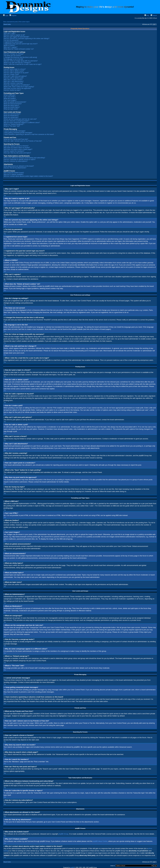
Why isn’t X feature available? (14, 174)
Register (13, 15)
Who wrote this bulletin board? (14, 173)
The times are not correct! (12, 56)
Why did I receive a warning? (13, 83)
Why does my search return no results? (17, 148)
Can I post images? (10, 100)
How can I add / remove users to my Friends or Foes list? (23, 141)
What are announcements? (13, 104)
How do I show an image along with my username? (21, 61)
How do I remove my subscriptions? (16, 161)
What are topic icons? (11, 109)
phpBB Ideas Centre (100, 841)
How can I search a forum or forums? (16, 146)
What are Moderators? (11, 116)
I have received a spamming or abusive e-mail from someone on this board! (29, 134)
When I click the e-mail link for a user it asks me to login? (23, 64)
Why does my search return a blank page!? (18, 149)
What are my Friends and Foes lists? (16, 139)
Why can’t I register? (11, 47)
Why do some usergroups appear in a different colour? (22, 123)
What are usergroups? (11, 117)
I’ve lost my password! (11, 40)
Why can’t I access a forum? (13, 80)
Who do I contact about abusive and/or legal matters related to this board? (28, 176)
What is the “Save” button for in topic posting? (19, 87)
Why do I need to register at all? (14, 35)
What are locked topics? (12, 107)
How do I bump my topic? (12, 90)
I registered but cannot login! (13, 42)
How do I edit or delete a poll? (14, 78)
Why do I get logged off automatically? (16, 37)
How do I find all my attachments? (15, 168)
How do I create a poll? (11, 74)
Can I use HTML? (10, 97)
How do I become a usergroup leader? (16, 121)
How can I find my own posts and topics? (17, 153)
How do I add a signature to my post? (16, 73)
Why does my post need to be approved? (17, 88)
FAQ (147, 15)
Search (154, 15)
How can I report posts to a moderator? (17, 85)
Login (6, 15)
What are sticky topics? (11, 105)
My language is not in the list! (13, 59)
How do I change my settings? (14, 54)
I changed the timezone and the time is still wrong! (20, 57)
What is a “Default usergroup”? (14, 124)
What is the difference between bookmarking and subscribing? (24, 158)
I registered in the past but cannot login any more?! (21, 44)
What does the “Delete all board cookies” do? (19, 49)
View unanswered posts (10, 22)
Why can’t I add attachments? (14, 81)
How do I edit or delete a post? (14, 71)
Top (5, 195)
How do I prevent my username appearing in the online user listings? (27, 39)
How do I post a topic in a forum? (15, 69)
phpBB (72, 867)
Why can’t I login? (10, 33)
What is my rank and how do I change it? (17, 63)
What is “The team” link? (12, 126)
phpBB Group (63, 834)
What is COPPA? (9, 46)
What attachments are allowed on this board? (19, 166)
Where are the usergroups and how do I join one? (20, 119)
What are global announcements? (15, 102)
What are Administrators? (12, 114)
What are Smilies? (10, 98)
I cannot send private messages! (15, 131)
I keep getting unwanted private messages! (18, 133)
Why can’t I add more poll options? (15, 76)
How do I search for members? (14, 151)
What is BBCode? (10, 95)
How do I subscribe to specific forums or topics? (20, 159)
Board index (7, 24)
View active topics (24, 22)
